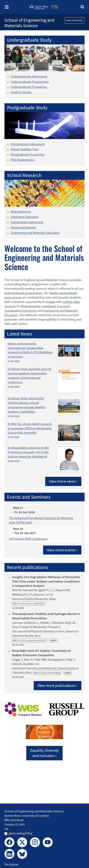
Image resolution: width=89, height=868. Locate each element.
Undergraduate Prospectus (29, 87)
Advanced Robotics (23, 227)
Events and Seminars (29, 497)
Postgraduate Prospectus (28, 154)
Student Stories (21, 92)
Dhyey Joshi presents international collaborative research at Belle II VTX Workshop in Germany (30, 350)
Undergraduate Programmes (30, 82)
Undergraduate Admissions (29, 76)
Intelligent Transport (24, 217)
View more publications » (57, 686)
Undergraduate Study (29, 40)
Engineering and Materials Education (35, 233)
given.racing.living (21, 833)
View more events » (62, 550)
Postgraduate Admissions (28, 144)
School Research (24, 175)
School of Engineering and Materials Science (29, 23)
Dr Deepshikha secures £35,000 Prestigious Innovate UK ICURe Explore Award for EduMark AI (28, 452)
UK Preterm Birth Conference (28, 539)
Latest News (20, 334)
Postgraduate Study (27, 108)
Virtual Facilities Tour (25, 149)
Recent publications (28, 567)
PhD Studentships (23, 160)
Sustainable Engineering (27, 222)
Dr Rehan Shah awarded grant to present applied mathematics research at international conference (29, 375)
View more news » (63, 481)
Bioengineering (21, 212)
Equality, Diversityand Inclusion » (44, 753)
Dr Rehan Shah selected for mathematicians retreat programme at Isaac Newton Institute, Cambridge (27, 405)
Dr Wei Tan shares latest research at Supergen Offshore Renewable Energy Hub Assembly (30, 428)
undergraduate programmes (23, 293)
